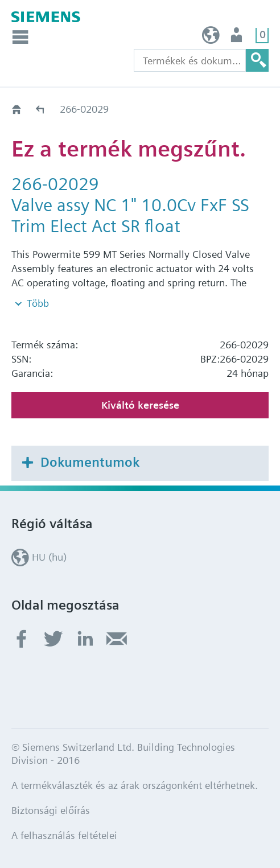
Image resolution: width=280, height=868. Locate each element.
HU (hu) (211, 38)
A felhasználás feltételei (64, 835)
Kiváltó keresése (140, 405)
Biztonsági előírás (51, 810)
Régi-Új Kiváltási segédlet (41, 109)
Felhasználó (238, 38)
